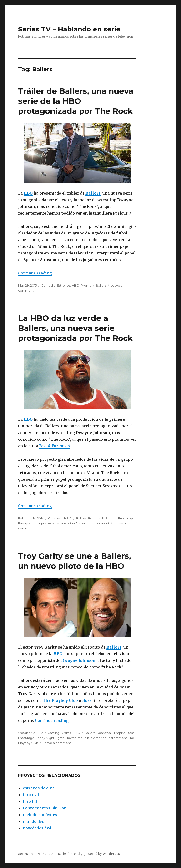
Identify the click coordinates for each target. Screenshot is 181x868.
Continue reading (35, 273)
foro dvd (31, 795)
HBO (28, 193)
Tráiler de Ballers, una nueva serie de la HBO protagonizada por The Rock (76, 101)
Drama (66, 733)
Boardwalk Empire (102, 518)
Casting (53, 733)
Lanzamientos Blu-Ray (44, 808)
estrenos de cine (39, 788)
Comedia (48, 285)
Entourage (126, 518)
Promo (86, 285)
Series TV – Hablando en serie (69, 29)
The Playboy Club (60, 700)
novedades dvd (37, 828)
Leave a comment (57, 743)
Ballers (93, 193)
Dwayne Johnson (78, 660)
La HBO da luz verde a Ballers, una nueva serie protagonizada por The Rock (75, 328)
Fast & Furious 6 (55, 446)
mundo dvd (34, 821)
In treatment (100, 523)
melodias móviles (40, 815)
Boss (87, 700)
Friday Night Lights (32, 523)
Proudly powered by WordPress (95, 854)
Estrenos (64, 285)
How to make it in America (68, 523)
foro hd (30, 801)
